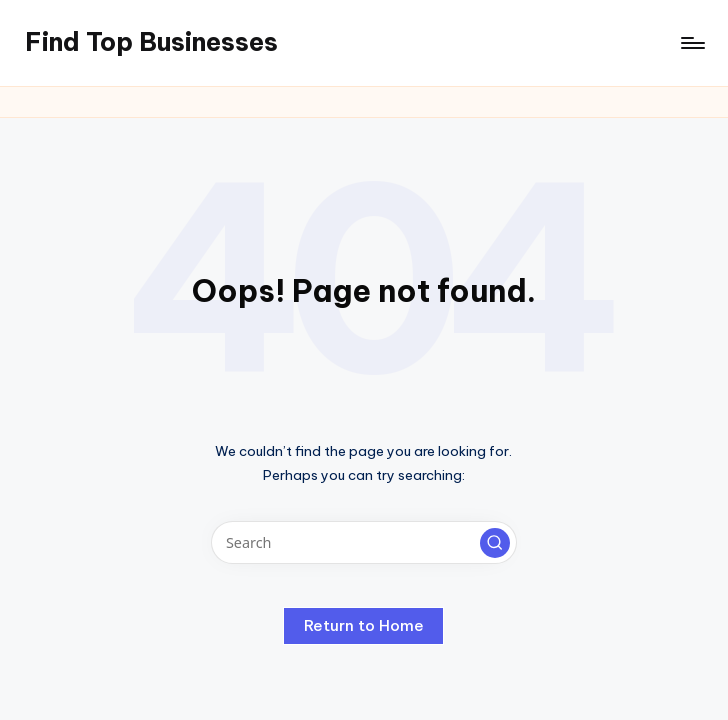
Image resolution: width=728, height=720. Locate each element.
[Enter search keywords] (363, 542)
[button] (495, 543)
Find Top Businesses (151, 42)
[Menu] (691, 43)
